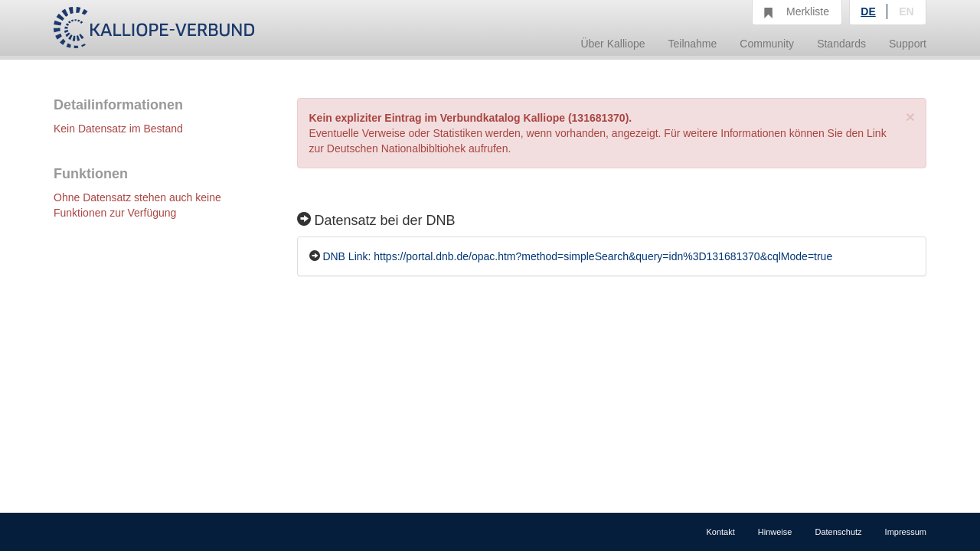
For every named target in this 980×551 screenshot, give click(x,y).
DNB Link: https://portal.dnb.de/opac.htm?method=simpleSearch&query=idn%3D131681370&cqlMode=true (577, 256)
